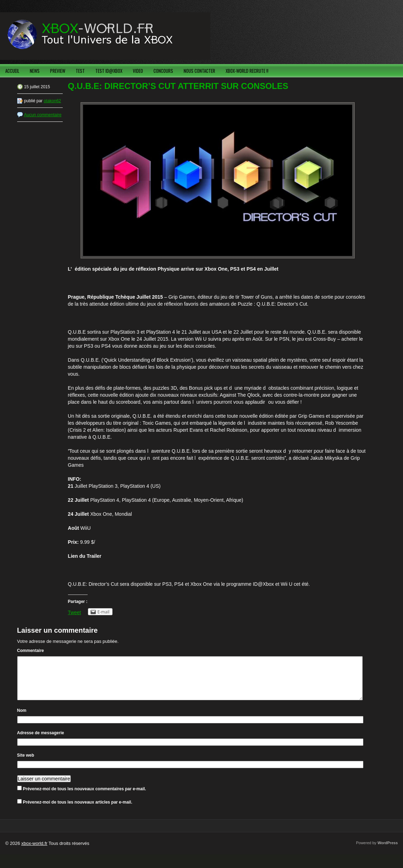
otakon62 (52, 101)
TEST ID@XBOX (109, 71)
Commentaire (31, 651)
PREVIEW (58, 71)
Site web (26, 764)
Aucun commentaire (43, 115)
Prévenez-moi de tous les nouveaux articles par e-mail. (77, 811)
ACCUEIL (12, 71)
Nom (22, 719)
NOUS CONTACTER (199, 71)
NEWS (35, 71)
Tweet (74, 612)
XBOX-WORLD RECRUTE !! (247, 71)
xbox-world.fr (34, 852)
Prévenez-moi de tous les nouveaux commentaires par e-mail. (84, 797)
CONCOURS (163, 71)
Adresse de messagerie (41, 741)
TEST (80, 71)
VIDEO (138, 71)
